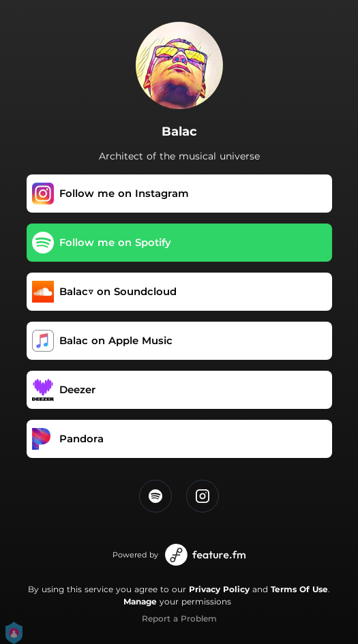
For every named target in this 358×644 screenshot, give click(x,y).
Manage (140, 601)
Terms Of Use (299, 589)
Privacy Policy (219, 589)
